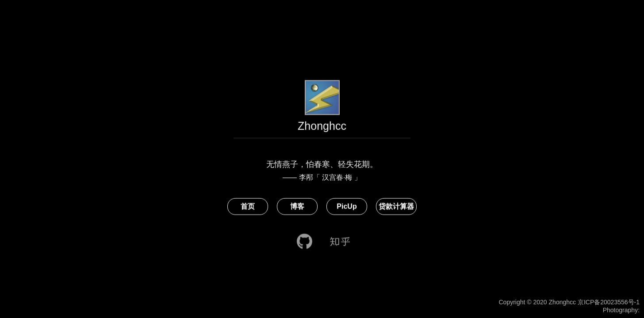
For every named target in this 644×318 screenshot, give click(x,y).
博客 (297, 207)
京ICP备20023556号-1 (609, 302)
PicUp (347, 207)
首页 (248, 207)
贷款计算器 (396, 207)
